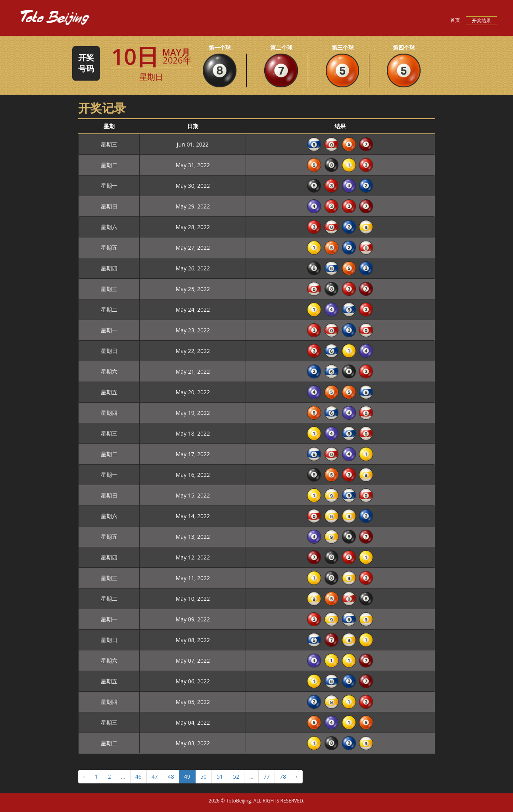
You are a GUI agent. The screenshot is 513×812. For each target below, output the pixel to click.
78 (283, 776)
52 (236, 776)
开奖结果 (481, 20)
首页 (455, 20)
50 (204, 776)
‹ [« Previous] (84, 776)
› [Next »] (297, 776)
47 (155, 776)
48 (171, 776)
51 (220, 776)
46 (138, 776)
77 (267, 776)
